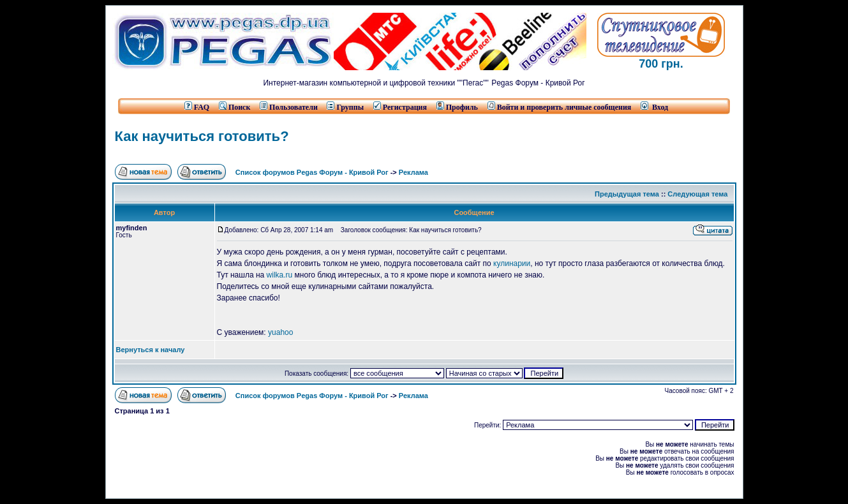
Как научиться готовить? (202, 136)
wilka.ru (280, 275)
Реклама (413, 172)
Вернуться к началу (151, 350)
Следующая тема (697, 194)
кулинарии (512, 263)
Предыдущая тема (627, 194)
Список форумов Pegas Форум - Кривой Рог (312, 172)
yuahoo (280, 332)
